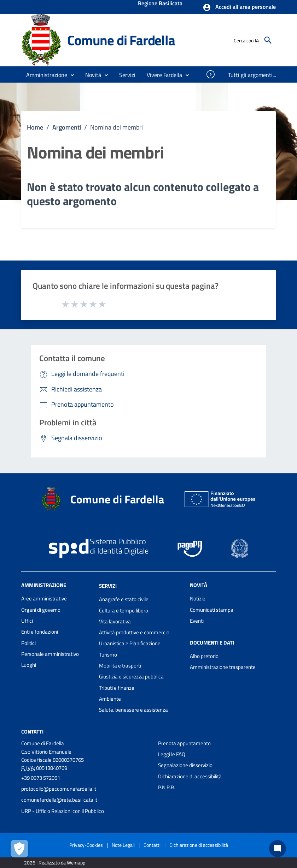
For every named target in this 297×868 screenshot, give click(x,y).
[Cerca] (268, 40)
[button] (239, 7)
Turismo (108, 655)
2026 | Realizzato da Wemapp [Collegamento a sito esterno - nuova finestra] (55, 863)
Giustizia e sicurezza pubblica (131, 677)
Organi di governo (41, 610)
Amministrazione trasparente (223, 667)
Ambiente (110, 699)
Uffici (27, 621)
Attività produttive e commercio (134, 632)
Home (35, 127)
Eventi (197, 621)
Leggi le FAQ (172, 754)
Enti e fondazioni (40, 632)
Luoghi (29, 665)
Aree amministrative (44, 598)
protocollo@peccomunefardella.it (59, 789)
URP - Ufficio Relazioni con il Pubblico (63, 811)
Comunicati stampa (212, 610)
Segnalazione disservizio (185, 765)
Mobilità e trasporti (120, 666)
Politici (28, 643)
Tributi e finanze (117, 688)
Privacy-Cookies (86, 845)
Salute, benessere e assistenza (133, 710)
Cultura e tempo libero (124, 610)
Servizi (108, 586)
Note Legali (123, 845)
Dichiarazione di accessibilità (190, 776)
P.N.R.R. (167, 787)
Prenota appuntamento (184, 743)
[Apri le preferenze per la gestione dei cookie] (19, 849)
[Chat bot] (278, 849)
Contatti (32, 731)
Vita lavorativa (115, 621)
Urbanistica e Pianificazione (130, 643)
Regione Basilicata (160, 4)
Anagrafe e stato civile (124, 599)
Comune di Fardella (121, 40)
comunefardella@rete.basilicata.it (59, 800)
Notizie (198, 598)
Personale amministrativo (50, 654)
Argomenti (67, 127)
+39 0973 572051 (41, 778)
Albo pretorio (204, 656)
